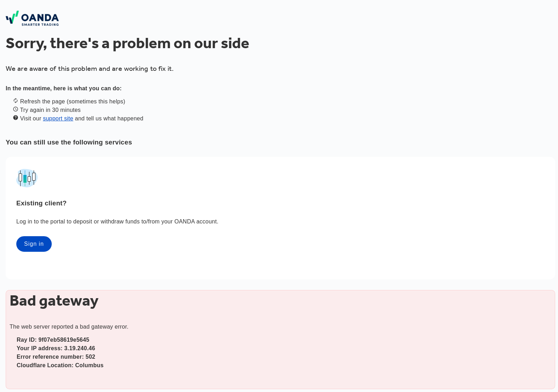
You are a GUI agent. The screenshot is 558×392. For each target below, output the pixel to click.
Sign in (34, 244)
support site (58, 118)
